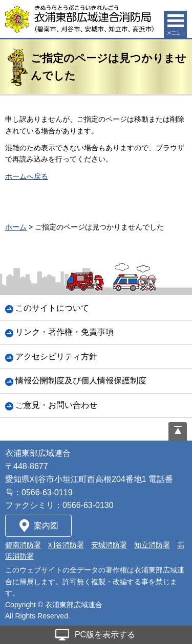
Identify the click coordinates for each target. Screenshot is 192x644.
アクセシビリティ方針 (56, 356)
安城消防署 (109, 545)
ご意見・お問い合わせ (56, 405)
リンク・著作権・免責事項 (65, 332)
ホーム (16, 227)
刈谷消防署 (66, 545)
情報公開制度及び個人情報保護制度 (81, 381)
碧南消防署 (23, 545)
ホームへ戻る (27, 176)
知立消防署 (152, 545)
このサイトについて (52, 308)
